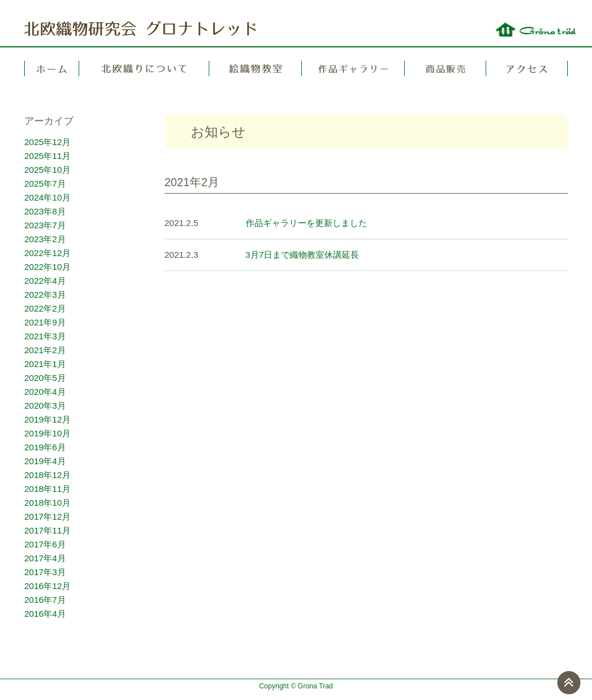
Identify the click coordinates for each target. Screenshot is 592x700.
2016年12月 (47, 586)
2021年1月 (45, 364)
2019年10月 (47, 433)
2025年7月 (45, 184)
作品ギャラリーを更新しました (306, 223)
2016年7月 (45, 600)
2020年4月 (45, 392)
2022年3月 (45, 295)
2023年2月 (45, 239)
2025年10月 (47, 170)
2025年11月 (47, 156)
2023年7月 (45, 225)
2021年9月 (45, 322)
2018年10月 (47, 503)
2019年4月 (45, 461)
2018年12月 (47, 475)
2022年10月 (47, 267)
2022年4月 (45, 281)
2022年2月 (45, 308)
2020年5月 (45, 378)
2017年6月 (45, 544)
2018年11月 (47, 489)
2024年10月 (47, 197)
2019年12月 (47, 419)
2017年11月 (47, 530)
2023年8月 (45, 211)
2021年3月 (45, 336)
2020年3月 (45, 405)
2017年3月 (45, 572)
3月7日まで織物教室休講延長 (303, 255)
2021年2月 (45, 350)
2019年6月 (45, 447)
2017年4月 (45, 558)
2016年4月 (45, 614)
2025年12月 (47, 142)
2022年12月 (47, 253)
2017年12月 (47, 516)
